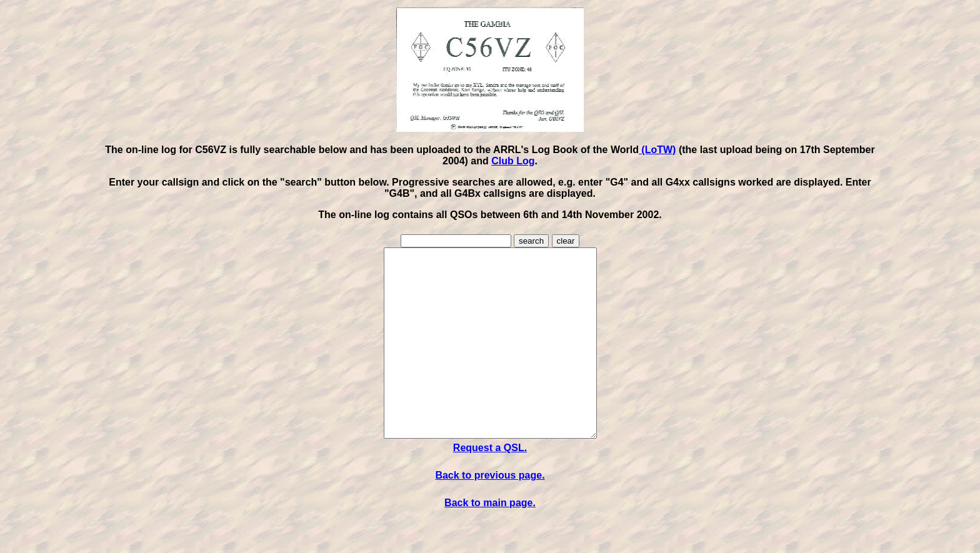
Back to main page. (490, 540)
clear (566, 241)
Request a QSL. (490, 485)
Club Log (513, 161)
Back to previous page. (490, 513)
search (531, 241)
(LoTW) (657, 150)
